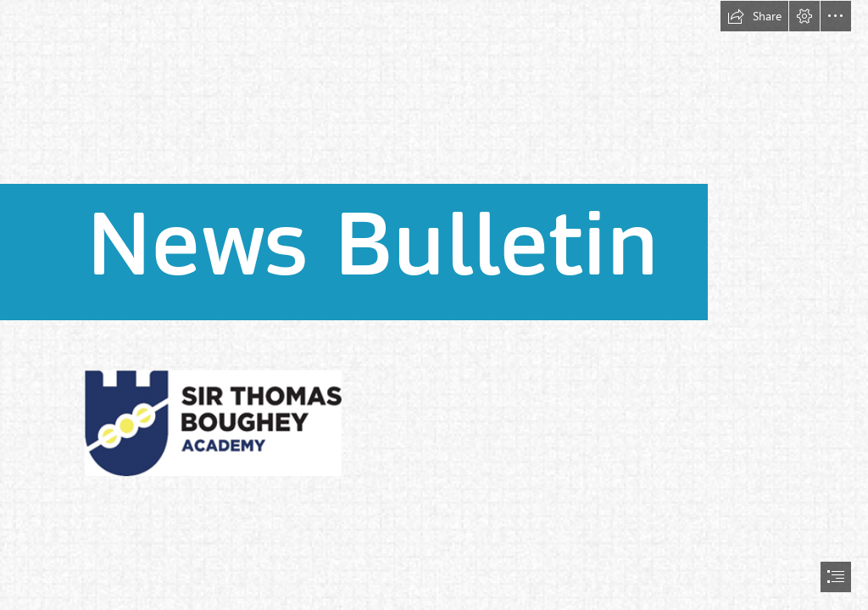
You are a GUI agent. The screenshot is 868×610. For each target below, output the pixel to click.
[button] (754, 16)
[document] (434, 305)
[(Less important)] (213, 422)
